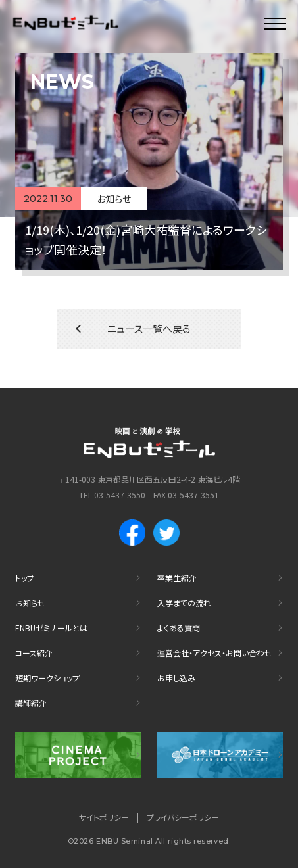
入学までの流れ (184, 603)
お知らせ (30, 603)
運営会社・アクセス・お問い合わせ (215, 653)
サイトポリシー (104, 817)
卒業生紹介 (177, 578)
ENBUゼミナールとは (51, 628)
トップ (25, 578)
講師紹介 (31, 703)
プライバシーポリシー (183, 817)
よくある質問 (179, 628)
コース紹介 (34, 653)
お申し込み (176, 678)
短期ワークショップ (47, 678)
